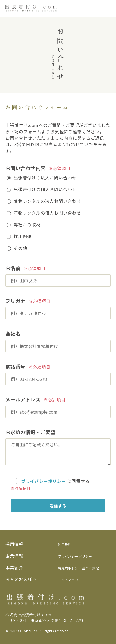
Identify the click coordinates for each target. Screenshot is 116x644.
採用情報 (14, 544)
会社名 (13, 334)
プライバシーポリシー (44, 481)
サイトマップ (68, 580)
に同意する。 (50, 481)
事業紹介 (14, 567)
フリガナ (15, 301)
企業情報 (14, 556)
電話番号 (15, 366)
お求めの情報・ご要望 (30, 432)
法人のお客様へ (21, 579)
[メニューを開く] (108, 9)
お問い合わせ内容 (25, 168)
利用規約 (65, 544)
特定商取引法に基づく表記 (79, 568)
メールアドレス (23, 399)
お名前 (13, 268)
